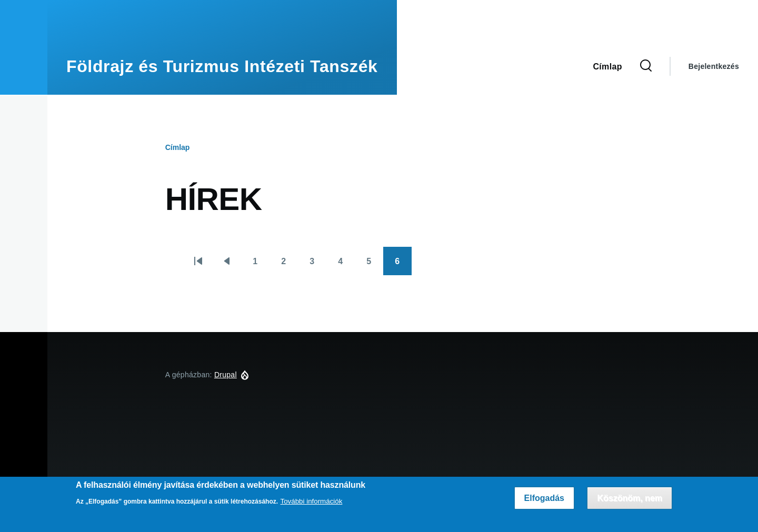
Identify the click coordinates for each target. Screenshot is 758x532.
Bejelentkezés (714, 66)
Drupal (226, 375)
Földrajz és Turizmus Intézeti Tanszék (222, 66)
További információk (312, 501)
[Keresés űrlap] (646, 66)
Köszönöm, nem (630, 498)
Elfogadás (544, 498)
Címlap (178, 147)
